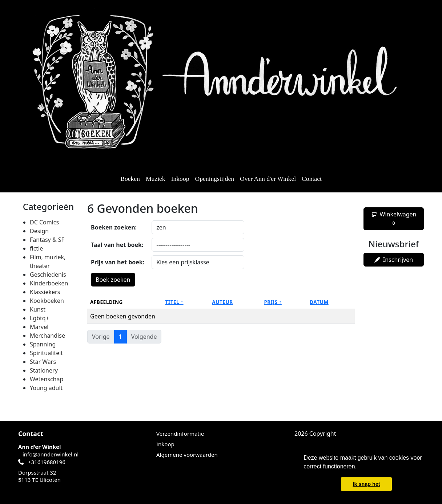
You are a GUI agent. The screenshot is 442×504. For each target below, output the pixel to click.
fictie (36, 248)
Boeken (130, 179)
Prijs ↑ (273, 302)
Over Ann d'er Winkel (268, 179)
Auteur (222, 302)
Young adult (46, 388)
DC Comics (44, 222)
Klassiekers (45, 292)
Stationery (44, 370)
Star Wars (43, 362)
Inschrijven (394, 260)
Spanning (43, 344)
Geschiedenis (48, 275)
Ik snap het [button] (366, 484)
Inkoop (180, 179)
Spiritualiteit (46, 353)
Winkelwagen (394, 219)
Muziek (156, 179)
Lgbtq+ (39, 318)
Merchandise (47, 336)
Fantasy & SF (47, 240)
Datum (319, 302)
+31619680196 (47, 462)
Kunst (38, 309)
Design (39, 231)
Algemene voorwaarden (187, 455)
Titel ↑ (174, 302)
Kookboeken (47, 301)
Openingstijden (215, 179)
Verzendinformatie (180, 434)
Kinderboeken (49, 283)
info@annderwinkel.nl (51, 454)
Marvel (39, 327)
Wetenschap (47, 379)
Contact (312, 179)
